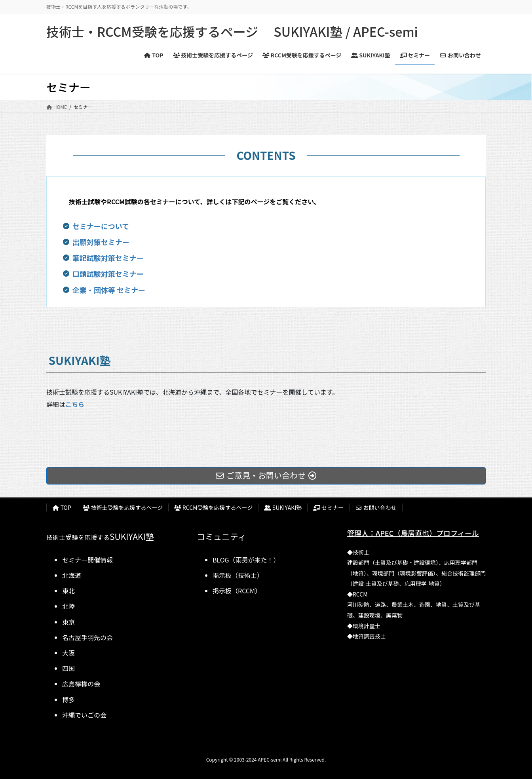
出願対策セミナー (101, 242)
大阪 (68, 653)
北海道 (72, 575)
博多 (68, 699)
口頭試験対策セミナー (108, 274)
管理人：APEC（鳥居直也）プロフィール (413, 533)
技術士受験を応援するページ (123, 507)
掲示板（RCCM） (237, 591)
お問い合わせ (376, 507)
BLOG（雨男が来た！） (246, 560)
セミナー (328, 507)
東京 (68, 622)
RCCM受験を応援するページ (213, 507)
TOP (62, 507)
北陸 (68, 606)
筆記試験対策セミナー (108, 258)
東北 (68, 591)
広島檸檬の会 (81, 684)
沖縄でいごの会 (84, 715)
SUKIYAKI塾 (283, 507)
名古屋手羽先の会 (87, 637)
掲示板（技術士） (238, 575)
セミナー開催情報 (87, 560)
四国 (68, 668)
